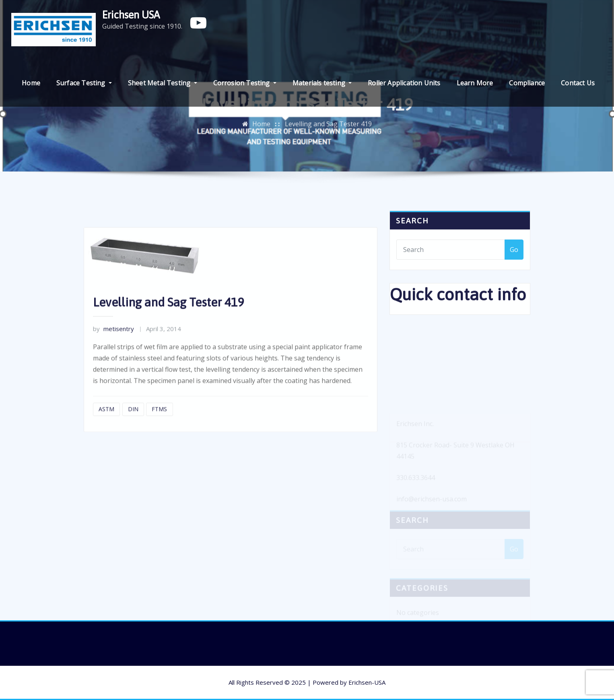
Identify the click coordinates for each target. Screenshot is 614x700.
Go (514, 254)
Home (31, 83)
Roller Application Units (404, 83)
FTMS (159, 426)
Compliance (527, 83)
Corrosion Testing (245, 83)
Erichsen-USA (367, 682)
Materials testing (322, 83)
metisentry (113, 346)
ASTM (106, 426)
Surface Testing (84, 83)
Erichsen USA (131, 15)
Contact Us (578, 83)
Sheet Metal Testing (163, 83)
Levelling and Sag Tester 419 (328, 127)
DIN (133, 426)
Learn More (475, 83)
